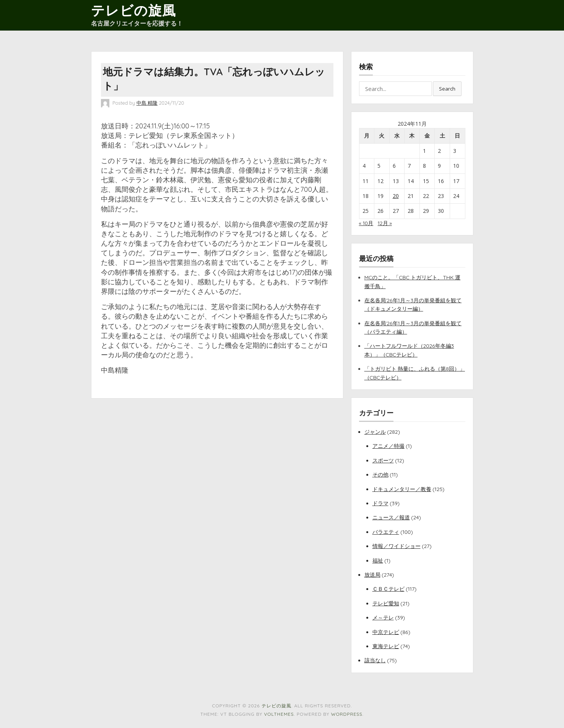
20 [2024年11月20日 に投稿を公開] (396, 196)
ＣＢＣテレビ (388, 589)
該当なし (375, 660)
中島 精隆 (147, 103)
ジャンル (375, 432)
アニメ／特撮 (388, 446)
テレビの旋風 (134, 10)
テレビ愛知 (386, 603)
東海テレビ (386, 646)
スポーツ (383, 460)
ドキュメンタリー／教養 (402, 489)
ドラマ (380, 503)
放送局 (372, 575)
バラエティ (386, 532)
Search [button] (447, 89)
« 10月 (366, 223)
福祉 (378, 561)
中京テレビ (386, 632)
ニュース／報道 (391, 517)
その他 (380, 475)
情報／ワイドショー (397, 546)
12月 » (385, 223)
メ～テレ (383, 618)
